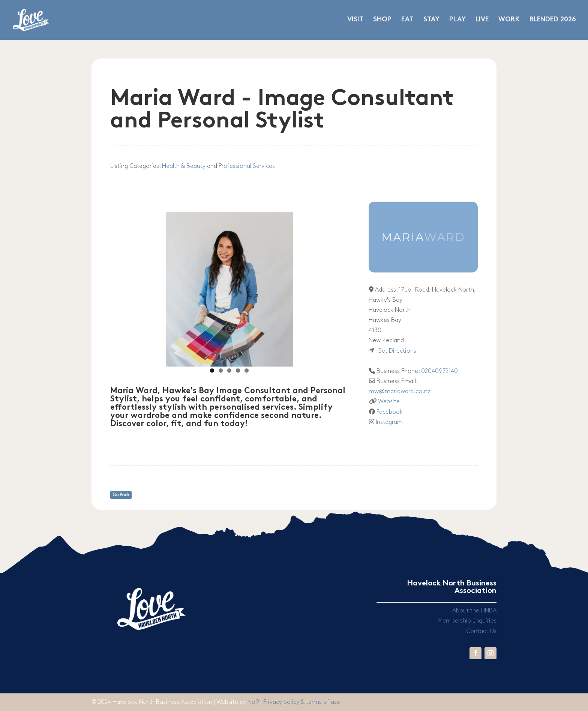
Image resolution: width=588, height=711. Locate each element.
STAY (431, 20)
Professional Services (247, 166)
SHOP (382, 20)
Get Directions (397, 351)
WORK (509, 20)
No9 (254, 702)
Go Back (121, 495)
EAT (407, 20)
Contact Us (481, 631)
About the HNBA (474, 611)
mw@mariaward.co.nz (400, 391)
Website (389, 402)
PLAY (457, 20)
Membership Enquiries (467, 621)
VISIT (355, 20)
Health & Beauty (184, 166)
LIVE (482, 20)
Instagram (389, 422)
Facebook (390, 412)
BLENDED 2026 (553, 20)
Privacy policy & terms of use (302, 702)
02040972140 (439, 371)
